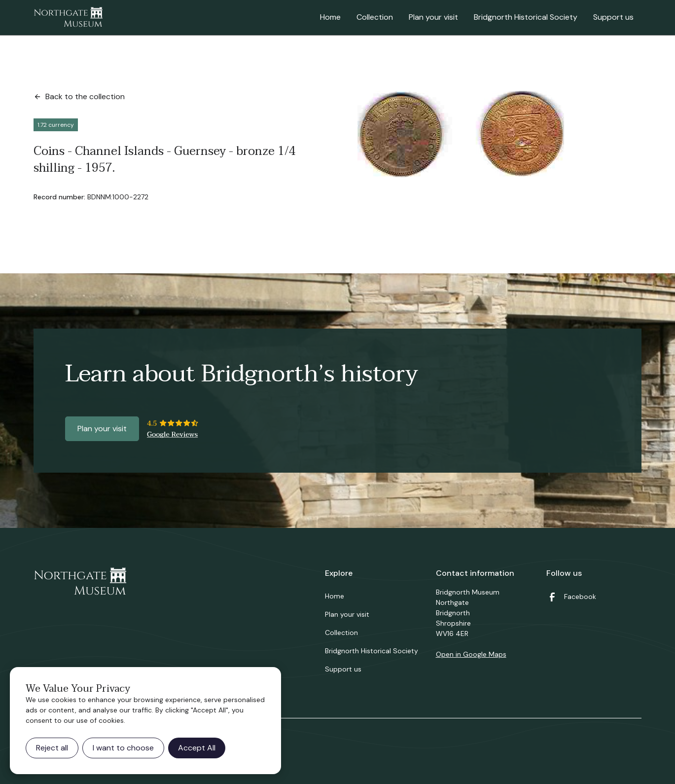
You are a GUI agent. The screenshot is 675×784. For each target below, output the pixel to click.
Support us (613, 17)
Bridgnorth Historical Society (526, 17)
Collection (375, 17)
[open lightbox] (461, 134)
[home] (68, 18)
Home (330, 17)
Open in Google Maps (471, 654)
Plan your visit (433, 17)
